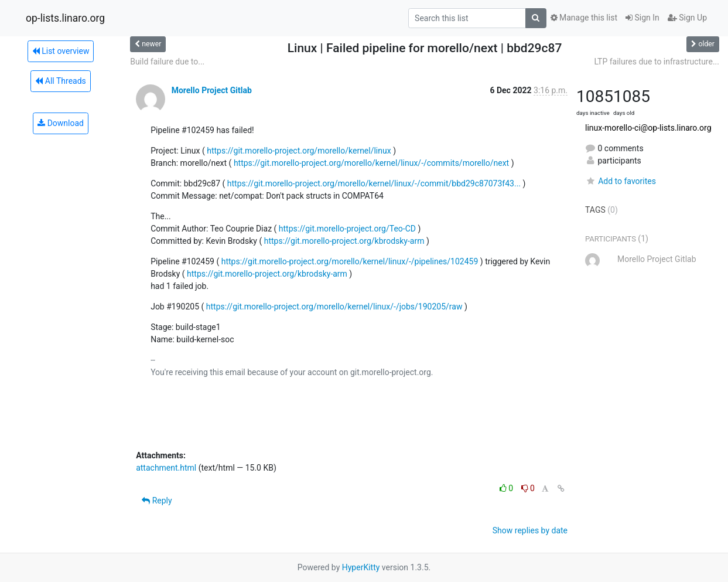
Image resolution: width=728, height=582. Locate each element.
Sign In (642, 18)
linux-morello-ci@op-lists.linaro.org (648, 128)
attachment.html (166, 468)
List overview (61, 51)
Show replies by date (530, 530)
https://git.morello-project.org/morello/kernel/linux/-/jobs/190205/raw (334, 307)
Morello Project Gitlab (212, 90)
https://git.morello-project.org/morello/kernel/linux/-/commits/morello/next (371, 163)
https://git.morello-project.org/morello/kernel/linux (299, 151)
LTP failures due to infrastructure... (657, 62)
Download (61, 123)
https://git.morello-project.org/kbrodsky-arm (344, 241)
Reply (157, 501)
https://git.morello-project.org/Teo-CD (347, 229)
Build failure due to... (167, 62)
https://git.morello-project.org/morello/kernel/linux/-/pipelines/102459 (350, 261)
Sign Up (687, 18)
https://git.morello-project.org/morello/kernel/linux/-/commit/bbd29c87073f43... (374, 183)
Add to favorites (621, 181)
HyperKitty (361, 567)
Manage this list (584, 18)
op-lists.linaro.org (65, 18)
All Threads (60, 81)
